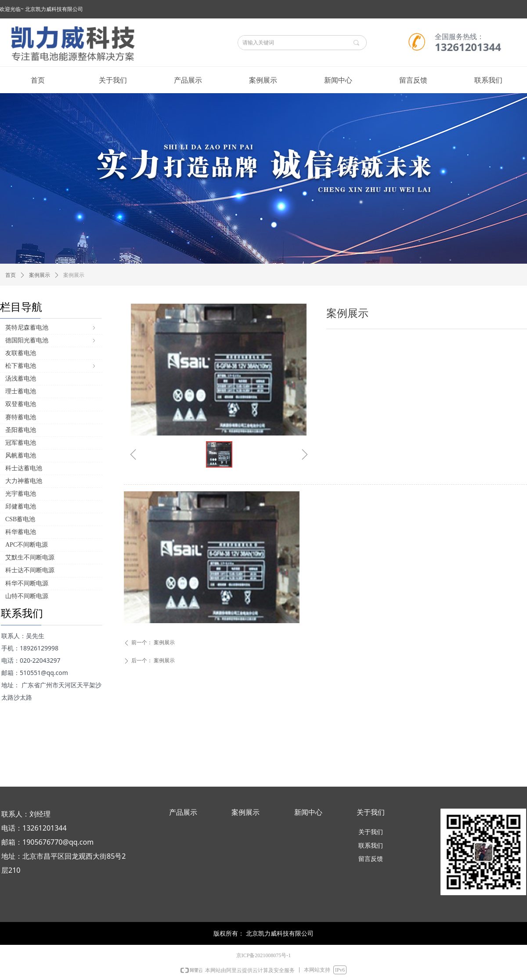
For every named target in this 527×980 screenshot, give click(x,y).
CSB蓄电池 (20, 519)
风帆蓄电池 (21, 456)
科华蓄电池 (21, 532)
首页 (11, 275)
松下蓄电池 (51, 366)
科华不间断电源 (27, 583)
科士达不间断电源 (30, 570)
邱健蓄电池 (21, 506)
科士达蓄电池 (24, 468)
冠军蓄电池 (21, 443)
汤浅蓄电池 (21, 379)
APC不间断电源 (27, 545)
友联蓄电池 (21, 353)
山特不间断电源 (27, 596)
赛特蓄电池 (21, 417)
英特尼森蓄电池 (51, 328)
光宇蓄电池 (21, 494)
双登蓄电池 (21, 404)
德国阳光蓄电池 (51, 340)
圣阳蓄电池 (21, 430)
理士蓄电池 (21, 391)
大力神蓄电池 (24, 481)
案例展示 (40, 275)
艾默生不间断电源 (30, 557)
